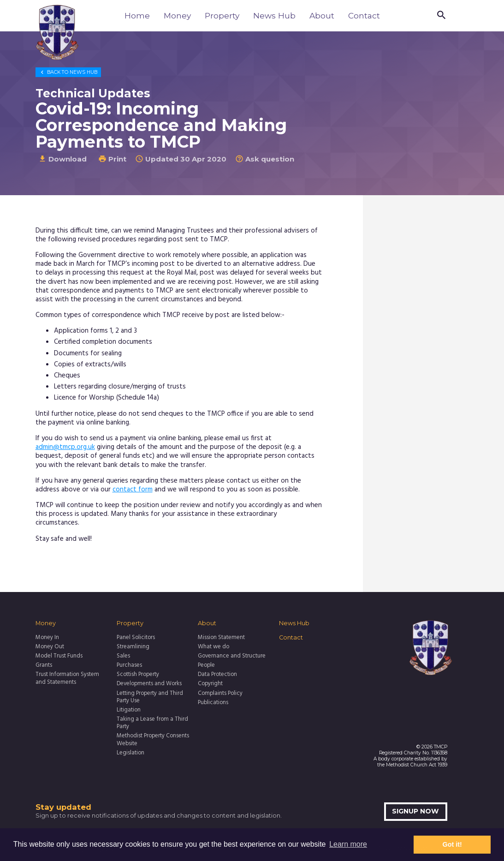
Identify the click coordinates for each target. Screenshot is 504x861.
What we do (213, 647)
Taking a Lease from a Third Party (152, 723)
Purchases (129, 665)
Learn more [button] (348, 844)
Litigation (129, 710)
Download (62, 159)
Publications (213, 703)
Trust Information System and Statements (67, 679)
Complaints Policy (220, 694)
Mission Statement (221, 638)
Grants (44, 665)
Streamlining (133, 647)
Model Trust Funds (59, 656)
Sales (123, 656)
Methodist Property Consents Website (153, 740)
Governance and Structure (232, 656)
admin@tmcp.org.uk (65, 447)
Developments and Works (149, 684)
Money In (47, 638)
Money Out (50, 647)
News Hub (274, 15)
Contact (364, 15)
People (206, 665)
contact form (133, 490)
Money (177, 15)
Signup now (415, 811)
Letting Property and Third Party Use (150, 697)
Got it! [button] (452, 844)
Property (222, 15)
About (322, 15)
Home (137, 15)
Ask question (265, 159)
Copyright (210, 684)
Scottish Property (138, 675)
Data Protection (217, 675)
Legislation (130, 753)
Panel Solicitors (136, 638)
